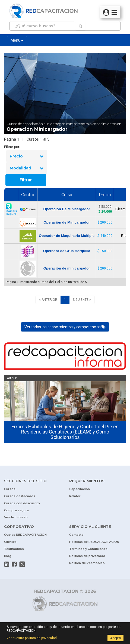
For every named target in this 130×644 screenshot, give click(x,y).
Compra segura (16, 510)
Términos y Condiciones (88, 549)
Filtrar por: (12, 147)
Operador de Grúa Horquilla (67, 251)
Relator (75, 496)
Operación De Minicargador (66, 209)
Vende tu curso (16, 517)
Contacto (76, 535)
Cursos (10, 489)
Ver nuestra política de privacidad (32, 638)
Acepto (115, 638)
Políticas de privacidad (87, 556)
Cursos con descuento (22, 503)
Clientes (10, 542)
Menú (17, 40)
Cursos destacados (20, 496)
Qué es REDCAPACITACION (25, 535)
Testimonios (14, 549)
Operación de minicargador (67, 268)
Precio (27, 156)
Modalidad (27, 168)
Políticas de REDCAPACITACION (94, 542)
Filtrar (26, 180)
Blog (8, 556)
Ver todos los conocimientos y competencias (65, 327)
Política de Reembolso (87, 563)
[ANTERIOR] (48, 300)
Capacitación (80, 489)
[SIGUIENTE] (82, 300)
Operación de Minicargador (67, 222)
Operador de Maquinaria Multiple (67, 236)
